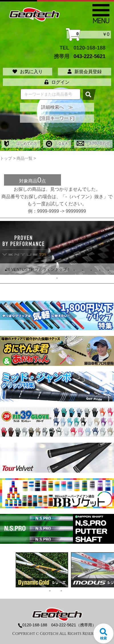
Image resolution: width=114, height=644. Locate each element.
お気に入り (28, 72)
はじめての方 (21, 143)
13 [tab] (108, 270)
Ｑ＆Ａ (57, 143)
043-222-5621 (89, 56)
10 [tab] (83, 270)
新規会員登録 (85, 72)
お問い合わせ (93, 143)
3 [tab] (23, 270)
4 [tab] (31, 270)
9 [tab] (74, 270)
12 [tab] (100, 270)
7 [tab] (57, 270)
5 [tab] (40, 270)
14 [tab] (57, 278)
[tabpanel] (57, 248)
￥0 (89, 35)
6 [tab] (48, 270)
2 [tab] (14, 270)
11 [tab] (91, 270)
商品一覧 (25, 158)
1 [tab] (6, 270)
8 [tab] (66, 270)
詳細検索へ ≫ (57, 107)
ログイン (57, 82)
